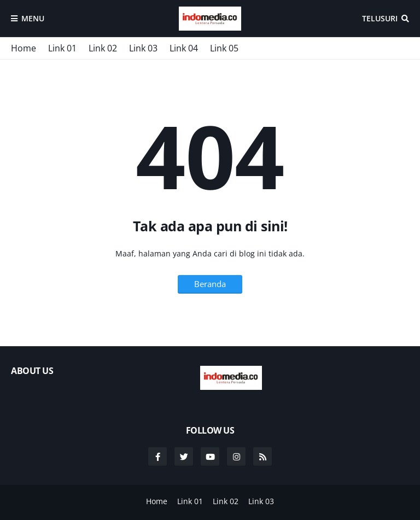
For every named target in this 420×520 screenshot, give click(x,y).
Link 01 (62, 48)
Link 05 (224, 48)
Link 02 (103, 48)
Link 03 (143, 48)
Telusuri (380, 18)
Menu (33, 18)
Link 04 (184, 48)
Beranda (210, 284)
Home (24, 48)
